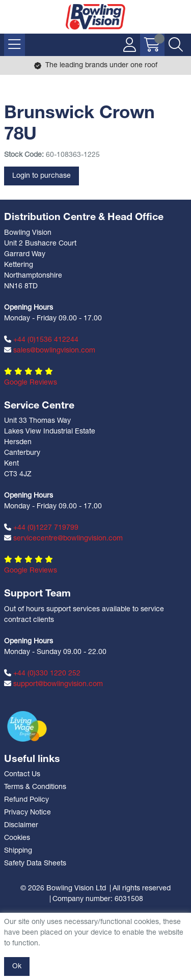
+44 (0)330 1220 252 (42, 673)
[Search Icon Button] (176, 45)
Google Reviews (31, 383)
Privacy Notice (28, 813)
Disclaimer (21, 825)
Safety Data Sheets (35, 864)
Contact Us (22, 774)
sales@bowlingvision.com (50, 350)
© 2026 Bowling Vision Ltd (63, 889)
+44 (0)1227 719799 (41, 528)
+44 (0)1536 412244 (41, 340)
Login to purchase (42, 176)
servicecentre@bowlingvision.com (63, 538)
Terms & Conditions (35, 787)
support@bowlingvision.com (53, 684)
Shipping (18, 851)
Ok (17, 967)
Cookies (17, 838)
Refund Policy (26, 800)
